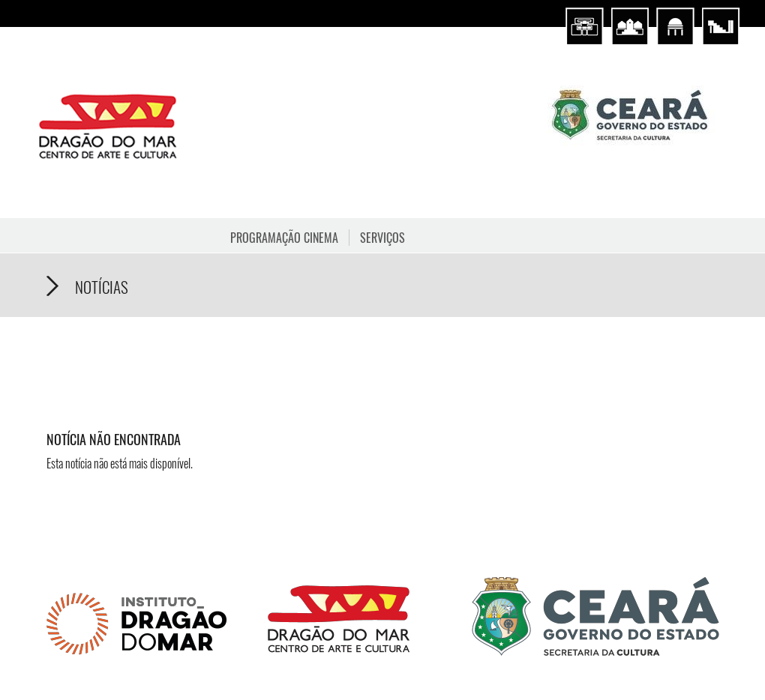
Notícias (102, 287)
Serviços (382, 238)
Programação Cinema (284, 238)
